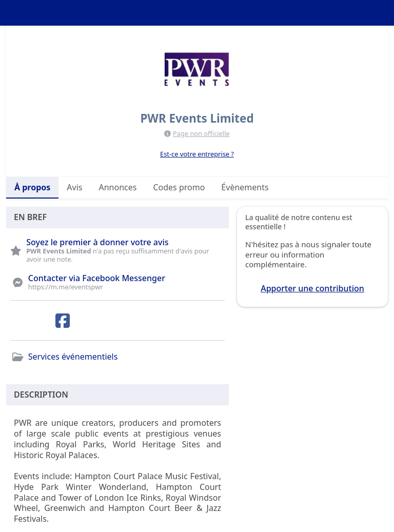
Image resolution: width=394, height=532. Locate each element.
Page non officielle (201, 133)
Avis (74, 187)
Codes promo (179, 187)
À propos (32, 187)
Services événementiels (73, 357)
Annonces (117, 187)
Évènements (245, 187)
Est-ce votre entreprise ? (197, 154)
